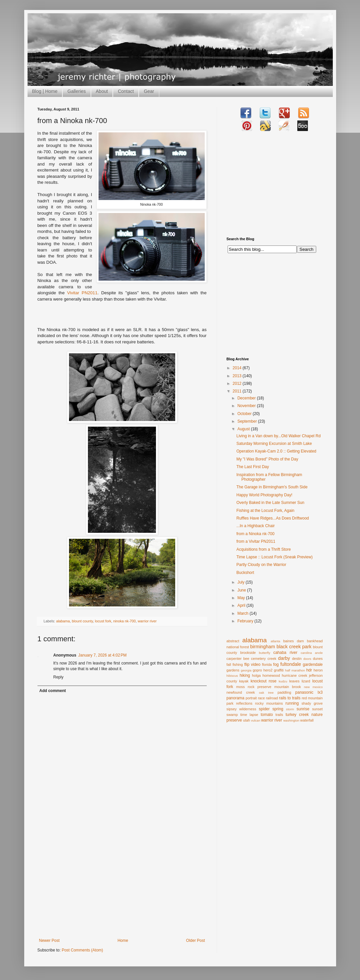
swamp (232, 715)
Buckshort (245, 573)
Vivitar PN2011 (82, 293)
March (243, 613)
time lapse (249, 715)
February (246, 621)
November (247, 406)
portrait (251, 698)
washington (291, 720)
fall (229, 665)
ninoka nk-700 (124, 621)
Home (123, 941)
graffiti (279, 670)
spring (278, 709)
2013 (238, 376)
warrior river (147, 621)
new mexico (313, 687)
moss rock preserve (254, 687)
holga (256, 675)
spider (264, 709)
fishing (238, 665)
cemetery (258, 659)
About (102, 91)
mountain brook (288, 687)
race (261, 698)
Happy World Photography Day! (264, 495)
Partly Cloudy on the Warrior (261, 565)
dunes (318, 659)
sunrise (303, 709)
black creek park (294, 647)
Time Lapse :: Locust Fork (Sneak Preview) (274, 557)
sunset (318, 709)
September (248, 421)
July (241, 582)
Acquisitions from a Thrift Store (263, 549)
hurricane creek (294, 675)
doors (307, 659)
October (245, 414)
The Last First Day (252, 467)
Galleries (76, 91)
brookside (248, 653)
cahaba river (286, 653)
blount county (82, 621)
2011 (238, 391)
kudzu (283, 681)
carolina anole (312, 653)
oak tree (266, 693)
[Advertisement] (122, 888)
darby (284, 658)
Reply (59, 677)
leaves (294, 681)
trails (279, 715)
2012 (238, 384)
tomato (267, 715)
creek (272, 659)
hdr (309, 670)
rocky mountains (269, 703)
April (242, 605)
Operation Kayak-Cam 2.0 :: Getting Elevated (276, 451)
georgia (246, 670)
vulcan (256, 720)
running (292, 703)
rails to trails (290, 698)
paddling (285, 692)
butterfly (264, 653)
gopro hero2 (263, 670)
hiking (245, 675)
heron (318, 670)
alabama (63, 621)
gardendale (313, 665)
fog (276, 665)
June (242, 590)
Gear (149, 91)
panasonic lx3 (309, 692)
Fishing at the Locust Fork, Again (265, 511)
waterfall (307, 720)
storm (290, 709)
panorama (236, 698)
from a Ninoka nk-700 (255, 534)
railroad (272, 698)
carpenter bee (238, 659)
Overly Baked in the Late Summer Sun (270, 503)
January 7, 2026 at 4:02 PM (103, 655)
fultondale (291, 664)
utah (247, 720)
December (247, 398)
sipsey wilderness (242, 709)
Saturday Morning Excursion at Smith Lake (274, 444)
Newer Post (49, 941)
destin (297, 659)
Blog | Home (45, 91)
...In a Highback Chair (255, 526)
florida (267, 665)
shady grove (312, 703)
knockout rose (263, 681)
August (244, 429)
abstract (233, 641)
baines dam (293, 641)
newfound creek (241, 692)
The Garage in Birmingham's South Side (272, 487)
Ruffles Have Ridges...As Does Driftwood (273, 518)
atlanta (276, 641)
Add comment (53, 691)
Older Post (196, 941)
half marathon (295, 670)
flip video (252, 665)
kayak (244, 681)
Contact (126, 91)
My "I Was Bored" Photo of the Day (267, 459)
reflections (244, 703)
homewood (271, 675)
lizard (306, 681)
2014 (238, 368)
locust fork (103, 621)
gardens (233, 670)
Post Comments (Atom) (82, 950)
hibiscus (232, 676)
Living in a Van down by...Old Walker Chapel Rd (278, 436)
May (242, 598)
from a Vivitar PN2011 (256, 541)
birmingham (263, 647)
